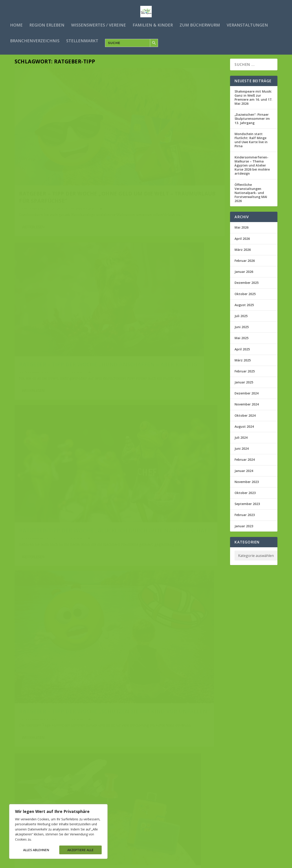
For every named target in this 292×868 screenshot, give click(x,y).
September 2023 (247, 508)
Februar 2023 (245, 519)
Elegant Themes (49, 863)
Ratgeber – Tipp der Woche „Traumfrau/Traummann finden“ (166, 540)
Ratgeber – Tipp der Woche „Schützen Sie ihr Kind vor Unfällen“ (166, 286)
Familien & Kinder (153, 25)
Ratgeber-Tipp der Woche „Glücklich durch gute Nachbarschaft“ (56, 277)
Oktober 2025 (245, 298)
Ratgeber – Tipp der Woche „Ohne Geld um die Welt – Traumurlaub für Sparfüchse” (64, 149)
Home (16, 25)
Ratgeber (89, 164)
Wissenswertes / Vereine (99, 25)
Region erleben (47, 25)
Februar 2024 (245, 464)
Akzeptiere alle (80, 850)
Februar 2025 (245, 375)
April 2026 (242, 243)
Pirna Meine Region (37, 164)
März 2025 (243, 364)
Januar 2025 (244, 387)
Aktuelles (76, 164)
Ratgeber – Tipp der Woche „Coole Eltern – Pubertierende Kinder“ (172, 671)
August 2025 (244, 309)
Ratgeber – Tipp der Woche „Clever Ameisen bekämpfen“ (169, 413)
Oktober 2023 (245, 497)
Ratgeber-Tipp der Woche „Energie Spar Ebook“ (164, 798)
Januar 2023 (244, 530)
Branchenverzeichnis (35, 40)
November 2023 (247, 486)
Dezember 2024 (247, 398)
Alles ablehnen (36, 850)
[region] (58, 831)
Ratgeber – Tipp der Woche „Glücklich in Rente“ (58, 651)
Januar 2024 (244, 475)
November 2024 (247, 409)
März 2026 (243, 254)
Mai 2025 (242, 342)
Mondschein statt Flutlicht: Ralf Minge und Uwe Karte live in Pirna (251, 144)
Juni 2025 (242, 331)
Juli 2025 (241, 320)
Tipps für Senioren (96, 663)
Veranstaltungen (247, 25)
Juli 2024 (241, 442)
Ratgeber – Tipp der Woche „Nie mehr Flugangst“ (65, 528)
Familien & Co (186, 686)
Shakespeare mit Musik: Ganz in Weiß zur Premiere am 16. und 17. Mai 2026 (253, 102)
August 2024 (244, 431)
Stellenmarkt (82, 40)
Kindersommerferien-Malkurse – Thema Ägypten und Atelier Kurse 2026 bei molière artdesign (252, 170)
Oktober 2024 (245, 420)
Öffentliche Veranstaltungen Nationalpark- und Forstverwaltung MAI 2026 (251, 197)
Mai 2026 (242, 232)
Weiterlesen (33, 188)
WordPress (96, 863)
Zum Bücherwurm (200, 25)
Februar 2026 (245, 265)
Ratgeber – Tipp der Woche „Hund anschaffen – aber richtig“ (166, 149)
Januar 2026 (244, 276)
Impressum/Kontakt (255, 863)
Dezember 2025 (247, 287)
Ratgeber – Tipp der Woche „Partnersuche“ (58, 779)
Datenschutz (228, 863)
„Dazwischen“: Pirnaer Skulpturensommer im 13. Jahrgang (252, 123)
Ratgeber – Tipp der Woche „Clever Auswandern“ (58, 404)
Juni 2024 (242, 453)
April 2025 (242, 353)
